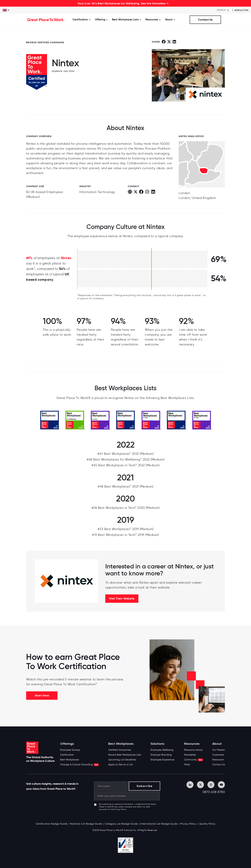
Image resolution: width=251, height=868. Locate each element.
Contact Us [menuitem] (219, 765)
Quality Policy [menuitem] (207, 824)
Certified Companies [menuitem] (120, 750)
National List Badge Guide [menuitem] (86, 824)
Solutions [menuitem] (157, 744)
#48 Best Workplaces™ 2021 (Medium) (125, 486)
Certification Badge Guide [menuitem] (51, 824)
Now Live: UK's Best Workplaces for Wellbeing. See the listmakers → (123, 3)
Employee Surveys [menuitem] (70, 750)
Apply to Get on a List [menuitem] (120, 765)
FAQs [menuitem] (187, 765)
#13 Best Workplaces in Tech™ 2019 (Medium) (125, 535)
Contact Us (205, 20)
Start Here (42, 695)
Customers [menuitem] (218, 755)
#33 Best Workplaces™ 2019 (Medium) (126, 529)
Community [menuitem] (193, 760)
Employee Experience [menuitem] (162, 760)
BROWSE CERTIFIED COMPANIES (45, 42)
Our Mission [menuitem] (219, 750)
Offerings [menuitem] (67, 744)
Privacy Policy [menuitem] (188, 824)
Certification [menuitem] (67, 755)
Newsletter (241, 10)
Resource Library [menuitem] (193, 750)
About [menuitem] (217, 744)
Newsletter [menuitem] (190, 755)
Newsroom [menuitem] (218, 760)
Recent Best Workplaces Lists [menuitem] (125, 755)
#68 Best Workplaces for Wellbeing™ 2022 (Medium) (125, 459)
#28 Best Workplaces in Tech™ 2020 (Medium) (126, 508)
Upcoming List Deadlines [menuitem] (122, 760)
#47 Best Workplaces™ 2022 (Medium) (125, 454)
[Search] (224, 10)
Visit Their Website (122, 599)
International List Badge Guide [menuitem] (159, 824)
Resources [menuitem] (192, 744)
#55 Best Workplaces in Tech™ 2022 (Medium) (125, 465)
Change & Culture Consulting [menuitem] (79, 765)
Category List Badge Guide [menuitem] (121, 824)
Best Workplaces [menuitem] (69, 760)
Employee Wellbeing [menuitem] (162, 750)
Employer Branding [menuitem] (161, 755)
